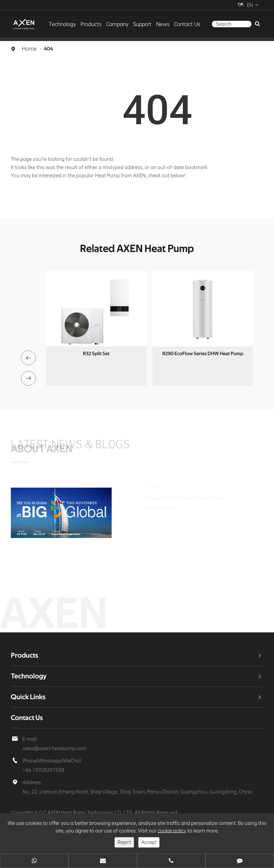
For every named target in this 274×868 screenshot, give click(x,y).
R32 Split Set (96, 354)
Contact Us (187, 24)
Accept (149, 842)
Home (29, 49)
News (163, 24)
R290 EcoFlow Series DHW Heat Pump (203, 354)
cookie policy (172, 831)
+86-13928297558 (44, 770)
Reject (124, 842)
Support (142, 24)
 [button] (28, 358)
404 (48, 49)
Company (117, 24)
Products (91, 24)
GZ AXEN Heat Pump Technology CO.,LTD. (87, 812)
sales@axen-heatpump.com (54, 748)
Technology (62, 24)
